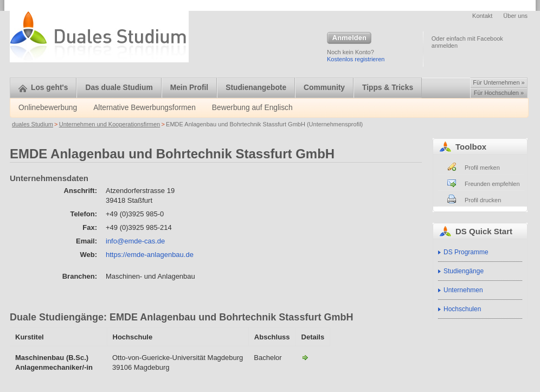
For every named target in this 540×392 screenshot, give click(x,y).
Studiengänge (464, 271)
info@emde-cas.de (135, 241)
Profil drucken (483, 200)
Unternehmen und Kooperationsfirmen (110, 124)
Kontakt (482, 16)
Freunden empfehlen (492, 184)
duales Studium (33, 124)
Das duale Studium (119, 88)
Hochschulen (462, 309)
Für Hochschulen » (499, 93)
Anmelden (349, 38)
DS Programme (466, 252)
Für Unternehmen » (499, 82)
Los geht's (43, 88)
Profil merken (482, 168)
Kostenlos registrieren (356, 59)
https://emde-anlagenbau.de (150, 255)
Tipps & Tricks (388, 88)
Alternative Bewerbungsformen (144, 108)
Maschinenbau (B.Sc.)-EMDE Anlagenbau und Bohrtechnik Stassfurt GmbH (305, 357)
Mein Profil (189, 88)
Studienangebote (256, 88)
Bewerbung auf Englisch (252, 108)
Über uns (515, 16)
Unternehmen (463, 290)
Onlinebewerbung (48, 108)
